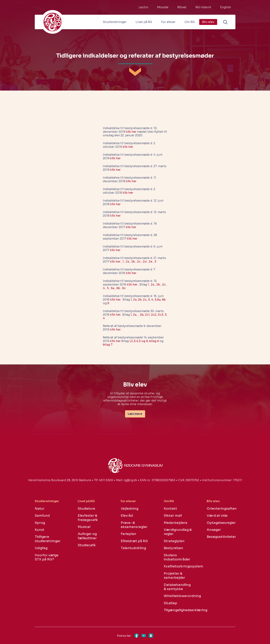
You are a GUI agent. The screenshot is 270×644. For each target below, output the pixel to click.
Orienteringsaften (221, 509)
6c (124, 288)
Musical (84, 527)
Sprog (40, 523)
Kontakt (170, 509)
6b (118, 288)
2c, (145, 300)
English (226, 7)
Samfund (42, 516)
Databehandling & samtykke (177, 587)
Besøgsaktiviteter (221, 537)
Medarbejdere (175, 523)
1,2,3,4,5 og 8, (139, 341)
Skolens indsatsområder (177, 557)
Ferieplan (128, 534)
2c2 (154, 315)
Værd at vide (217, 516)
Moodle (163, 7)
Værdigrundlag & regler (178, 532)
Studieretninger (115, 22)
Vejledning (130, 509)
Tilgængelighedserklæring (178, 610)
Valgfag (41, 548)
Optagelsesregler (221, 523)
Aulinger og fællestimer (87, 536)
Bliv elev (208, 22)
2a (127, 262)
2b (133, 262)
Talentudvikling (133, 548)
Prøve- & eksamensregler (134, 525)
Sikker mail (173, 516)
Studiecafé (87, 545)
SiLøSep (170, 603)
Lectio (143, 7)
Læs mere (135, 414)
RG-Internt (203, 7)
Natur (40, 509)
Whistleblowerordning (178, 596)
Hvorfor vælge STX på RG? (47, 557)
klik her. (116, 300)
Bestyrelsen (173, 548)
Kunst (40, 530)
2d (145, 262)
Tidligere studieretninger (48, 539)
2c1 (147, 315)
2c (139, 262)
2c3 (161, 315)
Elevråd (127, 516)
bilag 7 (108, 345)
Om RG (190, 22)
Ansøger (214, 530)
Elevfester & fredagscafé (88, 518)
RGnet (182, 7)
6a (113, 288)
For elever (168, 22)
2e (150, 262)
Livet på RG (144, 22)
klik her (131, 132)
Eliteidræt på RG (134, 541)
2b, (142, 315)
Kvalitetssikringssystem (178, 566)
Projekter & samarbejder (174, 576)
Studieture (86, 509)
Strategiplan (174, 541)
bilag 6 (154, 341)
